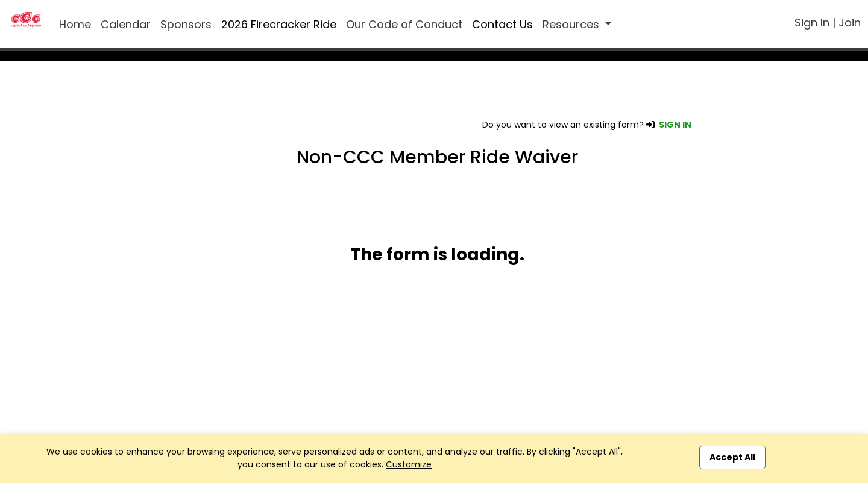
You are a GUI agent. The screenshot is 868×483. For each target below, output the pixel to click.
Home (75, 24)
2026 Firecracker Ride (279, 24)
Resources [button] (572, 24)
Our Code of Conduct (404, 24)
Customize (409, 464)
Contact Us (502, 24)
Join (850, 23)
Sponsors (186, 24)
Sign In (812, 23)
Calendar (126, 24)
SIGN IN (675, 125)
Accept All (732, 457)
